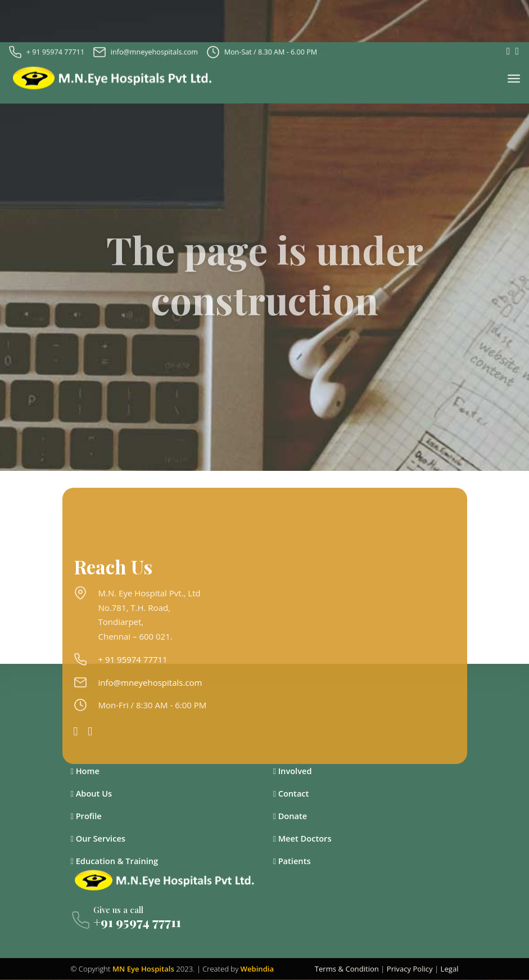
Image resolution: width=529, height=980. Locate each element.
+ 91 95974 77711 (55, 49)
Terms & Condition (347, 969)
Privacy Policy (410, 969)
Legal (450, 969)
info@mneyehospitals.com (154, 49)
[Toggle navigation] (514, 76)
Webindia (257, 969)
